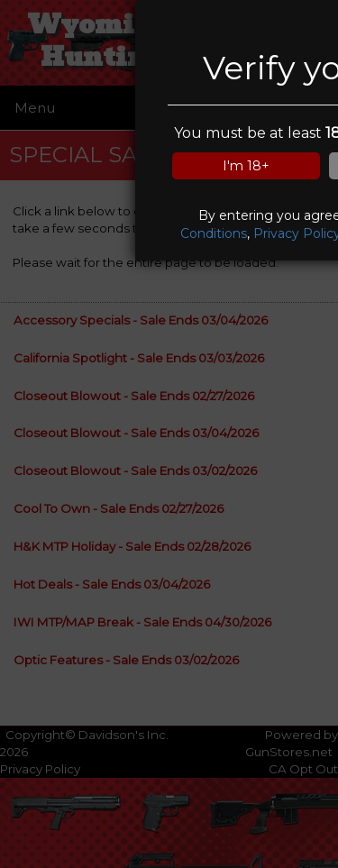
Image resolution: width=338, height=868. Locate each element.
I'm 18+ (246, 166)
